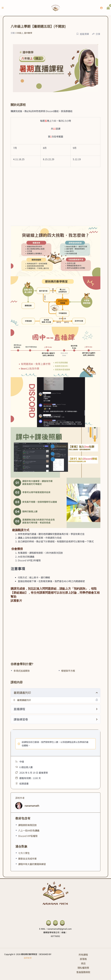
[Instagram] (55, 922)
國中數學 (28, 33)
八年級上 (19, 33)
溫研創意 (28, 958)
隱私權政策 (83, 968)
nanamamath (32, 806)
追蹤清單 (83, 34)
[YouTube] (62, 922)
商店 (83, 963)
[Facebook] (49, 922)
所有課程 (83, 955)
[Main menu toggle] (3, 8)
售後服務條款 (83, 972)
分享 (96, 34)
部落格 (83, 959)
